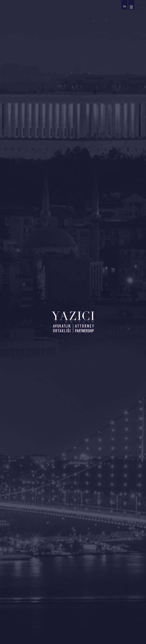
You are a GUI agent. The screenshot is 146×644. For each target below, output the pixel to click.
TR (124, 7)
